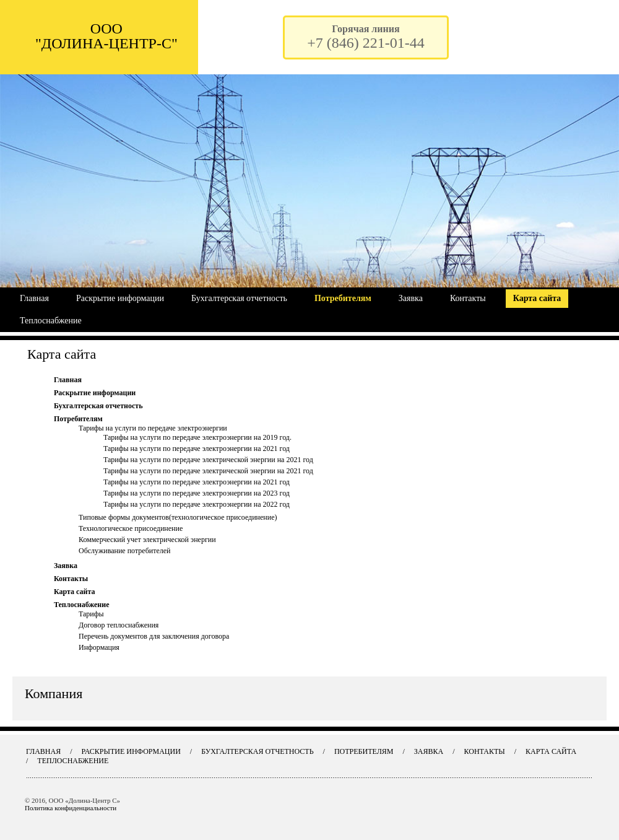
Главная (34, 298)
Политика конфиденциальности (71, 808)
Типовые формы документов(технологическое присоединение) (178, 517)
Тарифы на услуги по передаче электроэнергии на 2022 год (197, 504)
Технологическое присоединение (131, 528)
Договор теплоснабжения (119, 625)
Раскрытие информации (120, 298)
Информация (99, 647)
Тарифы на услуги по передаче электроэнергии (153, 428)
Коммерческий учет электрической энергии (147, 540)
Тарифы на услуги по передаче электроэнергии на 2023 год (197, 493)
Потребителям (343, 298)
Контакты (468, 298)
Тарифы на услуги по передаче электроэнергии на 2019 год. (197, 437)
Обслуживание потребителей (124, 551)
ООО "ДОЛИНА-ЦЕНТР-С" (106, 36)
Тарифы (91, 614)
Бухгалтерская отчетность (239, 298)
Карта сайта (537, 298)
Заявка (411, 298)
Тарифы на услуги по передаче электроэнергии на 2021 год (197, 448)
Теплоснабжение (51, 321)
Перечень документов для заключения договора (154, 636)
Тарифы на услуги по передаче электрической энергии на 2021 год (208, 460)
